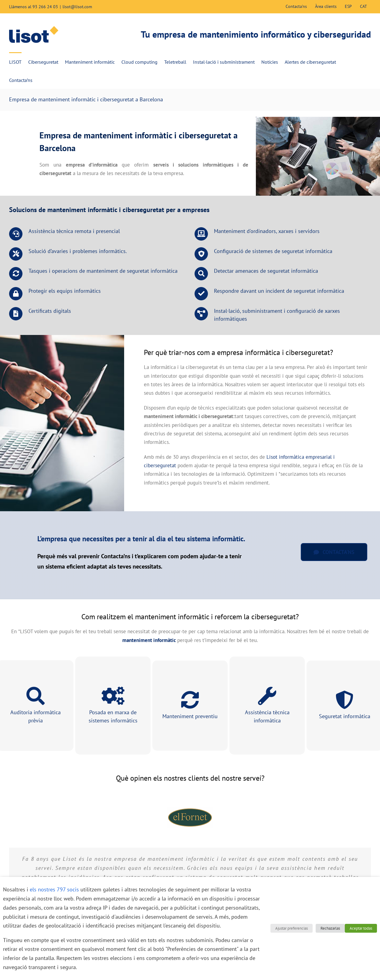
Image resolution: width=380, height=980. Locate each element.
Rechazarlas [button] (330, 928)
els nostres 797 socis (54, 889)
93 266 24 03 (45, 7)
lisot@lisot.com (77, 7)
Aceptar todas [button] (361, 928)
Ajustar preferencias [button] (292, 928)
